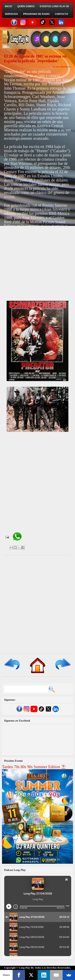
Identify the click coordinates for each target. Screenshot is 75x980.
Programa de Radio (36, 14)
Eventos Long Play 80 (54, 6)
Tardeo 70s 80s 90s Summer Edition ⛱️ (34, 767)
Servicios (11, 14)
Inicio (8, 6)
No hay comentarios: (62, 66)
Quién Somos (26, 6)
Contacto (61, 14)
